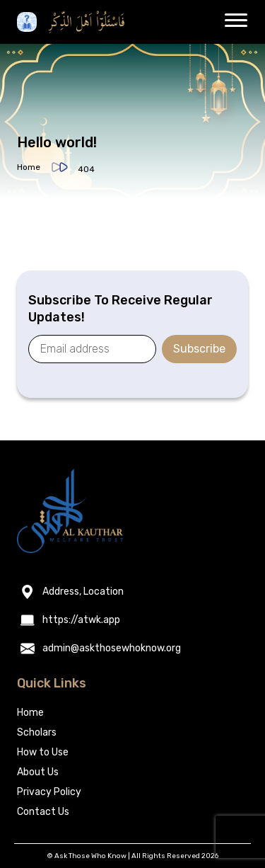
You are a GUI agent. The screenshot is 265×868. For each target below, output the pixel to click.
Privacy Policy (49, 792)
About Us (38, 772)
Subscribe (199, 349)
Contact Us (43, 812)
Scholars (37, 732)
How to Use (43, 752)
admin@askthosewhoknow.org (112, 649)
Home (29, 167)
